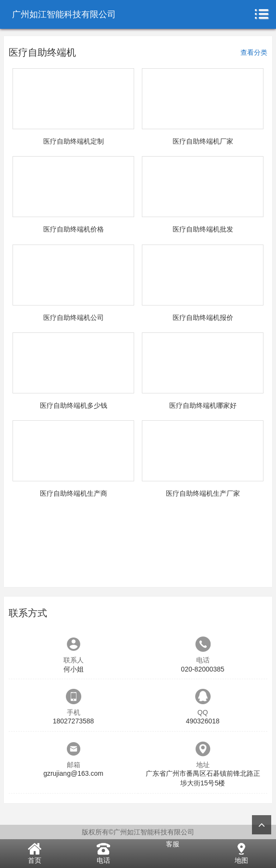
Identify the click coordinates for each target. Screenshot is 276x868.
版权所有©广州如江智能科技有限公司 (138, 832)
